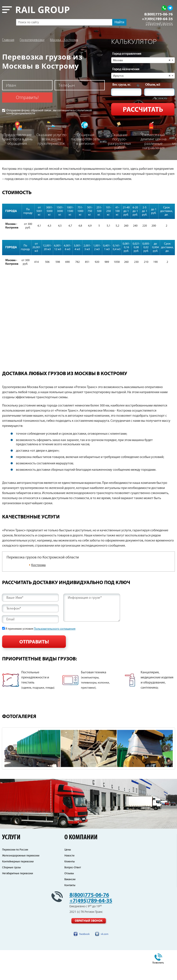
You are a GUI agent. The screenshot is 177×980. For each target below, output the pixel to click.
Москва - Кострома (64, 40)
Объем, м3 (153, 85)
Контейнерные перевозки (18, 892)
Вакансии (70, 909)
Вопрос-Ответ (73, 897)
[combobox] (143, 60)
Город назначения (126, 69)
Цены (68, 880)
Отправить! (27, 97)
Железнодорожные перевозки (21, 886)
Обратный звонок (159, 23)
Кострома (38, 565)
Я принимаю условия (40, 629)
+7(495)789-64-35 (157, 19)
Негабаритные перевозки (18, 903)
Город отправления (127, 54)
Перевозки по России (15, 880)
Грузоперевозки (32, 40)
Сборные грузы (11, 897)
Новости (69, 886)
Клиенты (70, 892)
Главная (8, 40)
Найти (119, 22)
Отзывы (69, 903)
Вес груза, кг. (122, 85)
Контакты (70, 915)
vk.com (105, 964)
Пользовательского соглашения (55, 629)
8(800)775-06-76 (159, 14)
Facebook (84, 964)
